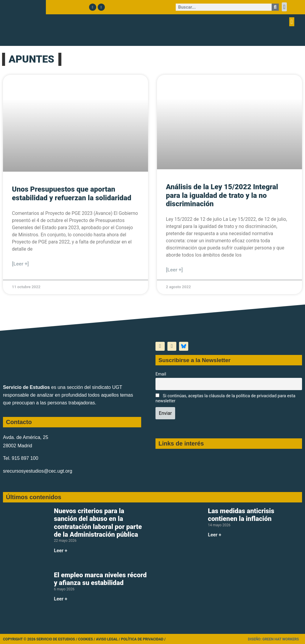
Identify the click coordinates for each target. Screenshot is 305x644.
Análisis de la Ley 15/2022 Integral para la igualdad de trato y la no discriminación (222, 195)
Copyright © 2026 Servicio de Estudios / (41, 639)
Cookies (85, 639)
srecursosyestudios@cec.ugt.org (38, 471)
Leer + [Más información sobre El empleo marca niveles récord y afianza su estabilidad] (61, 599)
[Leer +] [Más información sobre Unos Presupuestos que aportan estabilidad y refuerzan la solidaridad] (20, 264)
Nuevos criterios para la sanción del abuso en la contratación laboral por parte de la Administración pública (98, 523)
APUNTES (31, 59)
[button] (284, 7)
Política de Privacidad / (143, 639)
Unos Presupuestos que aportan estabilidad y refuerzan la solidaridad (72, 194)
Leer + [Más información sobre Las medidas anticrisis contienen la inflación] (215, 535)
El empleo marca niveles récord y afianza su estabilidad (100, 579)
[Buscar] (275, 7)
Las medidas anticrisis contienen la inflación (241, 515)
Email (161, 374)
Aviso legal (107, 639)
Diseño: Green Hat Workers (273, 639)
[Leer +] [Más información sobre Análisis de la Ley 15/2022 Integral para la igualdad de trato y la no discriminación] (174, 270)
